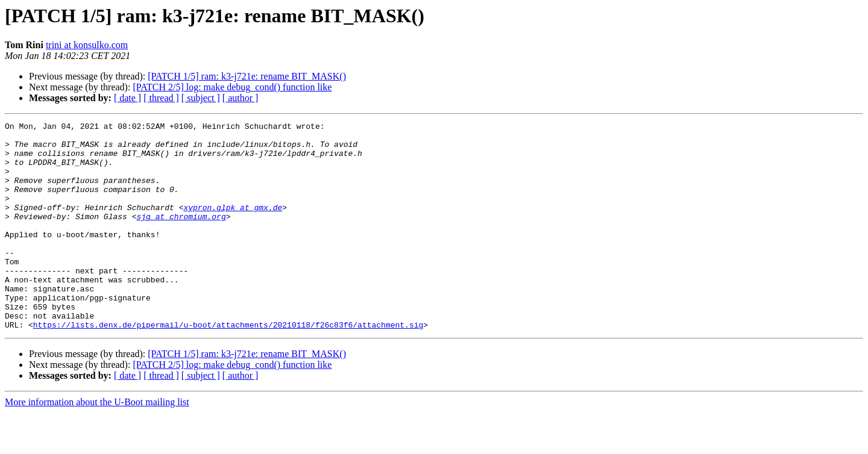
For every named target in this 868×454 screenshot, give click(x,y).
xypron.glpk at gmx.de (233, 225)
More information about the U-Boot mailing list (97, 443)
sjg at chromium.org (181, 236)
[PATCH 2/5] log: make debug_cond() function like (232, 87)
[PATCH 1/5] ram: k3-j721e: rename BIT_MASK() (247, 76)
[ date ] (127, 98)
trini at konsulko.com (87, 45)
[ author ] (241, 98)
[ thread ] (161, 98)
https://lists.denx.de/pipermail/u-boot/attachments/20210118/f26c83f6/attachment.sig (228, 366)
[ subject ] (201, 98)
